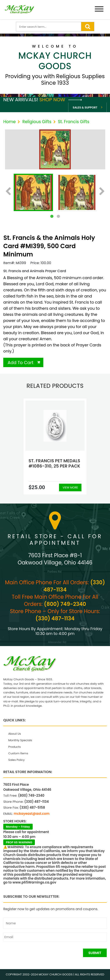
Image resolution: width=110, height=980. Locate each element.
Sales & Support (85, 107)
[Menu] (99, 10)
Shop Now (61, 100)
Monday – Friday (18, 827)
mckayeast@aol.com (32, 814)
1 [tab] (52, 216)
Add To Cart (21, 363)
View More (70, 487)
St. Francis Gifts (74, 122)
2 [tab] (58, 216)
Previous (8, 192)
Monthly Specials (20, 740)
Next (102, 192)
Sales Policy (16, 760)
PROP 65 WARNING (19, 842)
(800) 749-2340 (65, 604)
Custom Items (18, 753)
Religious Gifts (37, 122)
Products (14, 747)
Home (9, 122)
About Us (15, 734)
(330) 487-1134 (55, 618)
